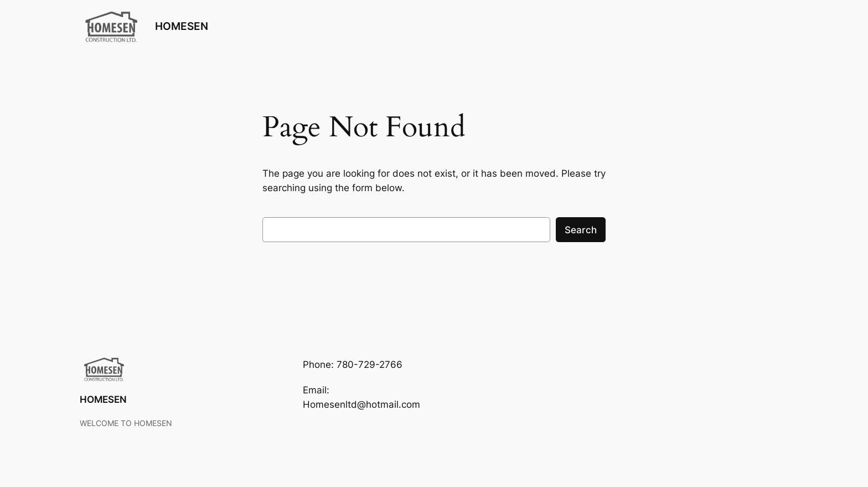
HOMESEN (182, 26)
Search (581, 230)
